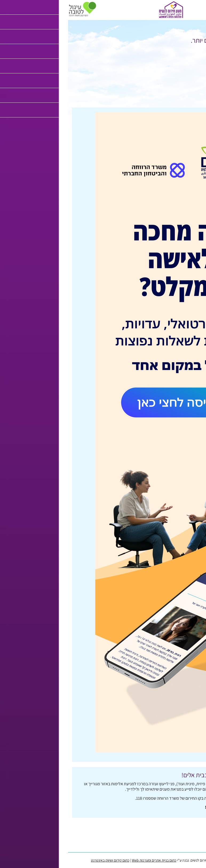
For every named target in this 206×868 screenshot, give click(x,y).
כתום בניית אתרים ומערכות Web (86, 860)
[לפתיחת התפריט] (199, 9)
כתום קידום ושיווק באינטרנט (42, 860)
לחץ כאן (163, 52)
